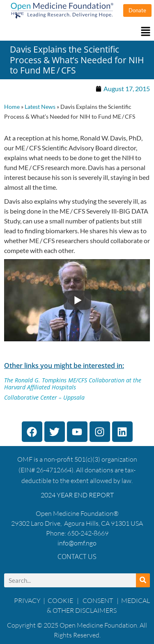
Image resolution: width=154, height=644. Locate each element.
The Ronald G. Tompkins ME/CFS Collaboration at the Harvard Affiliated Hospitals (73, 384)
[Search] (143, 580)
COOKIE (61, 600)
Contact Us (77, 557)
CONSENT (98, 600)
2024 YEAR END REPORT (77, 495)
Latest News (40, 107)
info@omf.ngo (77, 543)
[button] (77, 32)
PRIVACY (27, 600)
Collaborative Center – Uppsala (44, 397)
